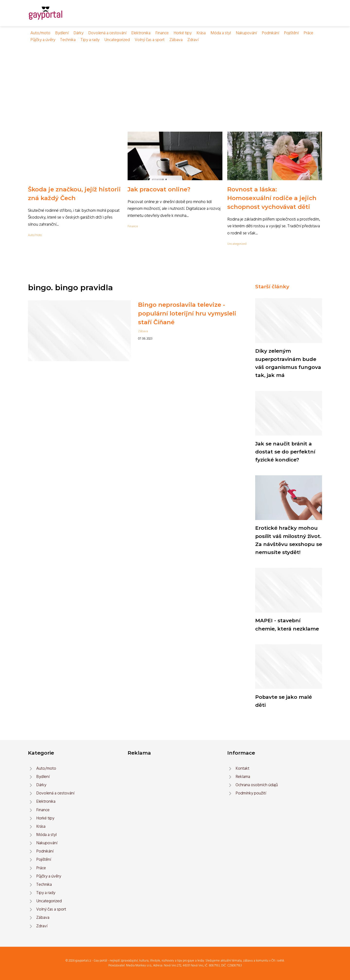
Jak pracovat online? (159, 189)
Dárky (78, 33)
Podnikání (270, 33)
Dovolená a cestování (107, 33)
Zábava (176, 40)
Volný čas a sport (150, 40)
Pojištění (291, 33)
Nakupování (246, 33)
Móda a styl (221, 33)
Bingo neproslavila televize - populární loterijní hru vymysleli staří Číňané (187, 313)
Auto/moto (40, 33)
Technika (68, 40)
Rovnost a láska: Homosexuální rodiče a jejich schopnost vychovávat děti (272, 198)
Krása (201, 33)
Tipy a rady (90, 40)
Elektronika (141, 33)
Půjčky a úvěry (43, 40)
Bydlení (62, 33)
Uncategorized (117, 40)
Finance (162, 33)
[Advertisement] (175, 80)
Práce (308, 33)
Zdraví (193, 40)
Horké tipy (183, 33)
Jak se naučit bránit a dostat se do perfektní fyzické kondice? (285, 452)
